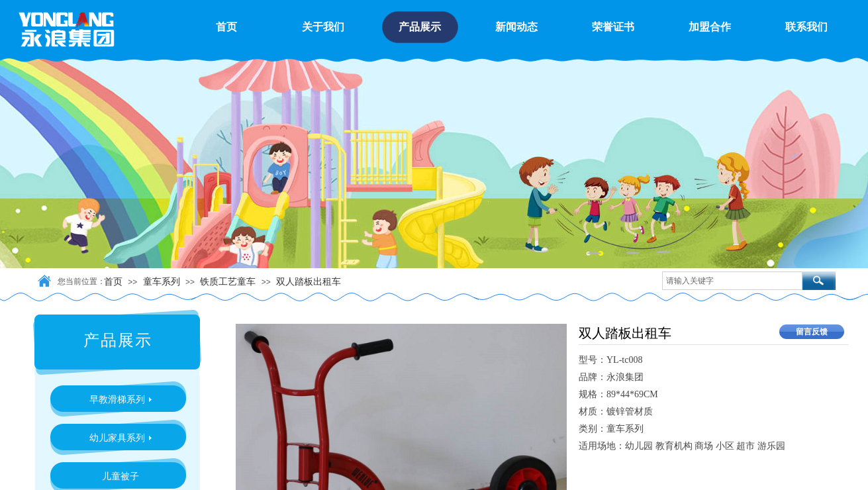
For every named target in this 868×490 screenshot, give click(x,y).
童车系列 (162, 281)
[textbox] (732, 281)
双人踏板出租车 (309, 281)
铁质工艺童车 (228, 281)
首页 (113, 281)
